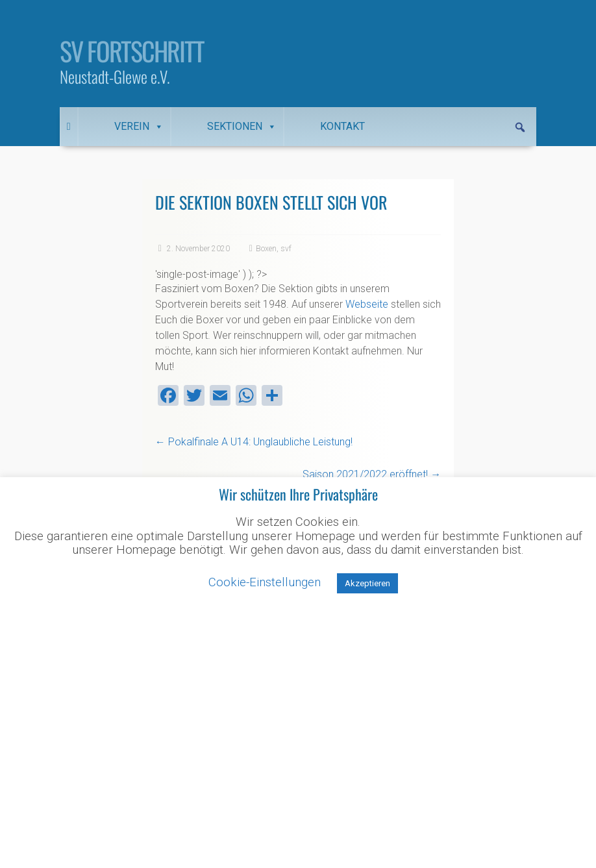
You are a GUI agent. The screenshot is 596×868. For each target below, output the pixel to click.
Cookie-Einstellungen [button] (265, 582)
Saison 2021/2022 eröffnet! (372, 474)
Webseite (367, 304)
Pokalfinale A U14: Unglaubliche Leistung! (254, 442)
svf (286, 249)
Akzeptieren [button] (367, 583)
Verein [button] (139, 127)
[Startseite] (69, 127)
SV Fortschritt (132, 51)
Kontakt (342, 126)
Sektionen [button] (242, 127)
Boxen (266, 249)
